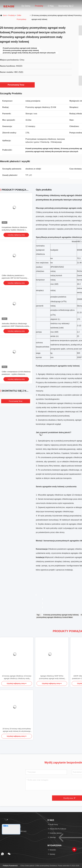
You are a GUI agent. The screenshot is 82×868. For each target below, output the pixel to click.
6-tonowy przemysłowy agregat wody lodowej (61, 615)
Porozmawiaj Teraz (17, 85)
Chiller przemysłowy (21, 17)
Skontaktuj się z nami (66, 7)
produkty (12, 15)
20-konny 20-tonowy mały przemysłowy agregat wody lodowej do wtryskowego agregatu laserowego (17, 730)
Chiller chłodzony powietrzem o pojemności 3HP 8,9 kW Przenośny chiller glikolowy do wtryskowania (14, 278)
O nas (51, 6)
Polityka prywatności (10, 866)
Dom (5, 15)
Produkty (39, 6)
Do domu (26, 6)
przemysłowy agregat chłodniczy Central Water (55, 617)
